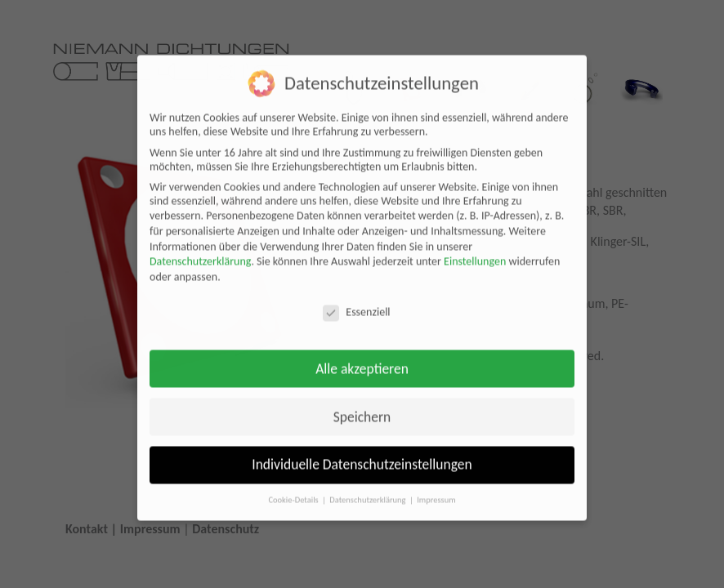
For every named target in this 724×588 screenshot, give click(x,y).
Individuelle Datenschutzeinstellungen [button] (362, 455)
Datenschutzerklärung (200, 252)
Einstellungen (475, 252)
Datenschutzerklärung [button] (369, 490)
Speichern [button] (362, 407)
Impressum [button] (436, 490)
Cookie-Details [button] (294, 490)
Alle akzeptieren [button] (362, 359)
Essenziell (356, 303)
